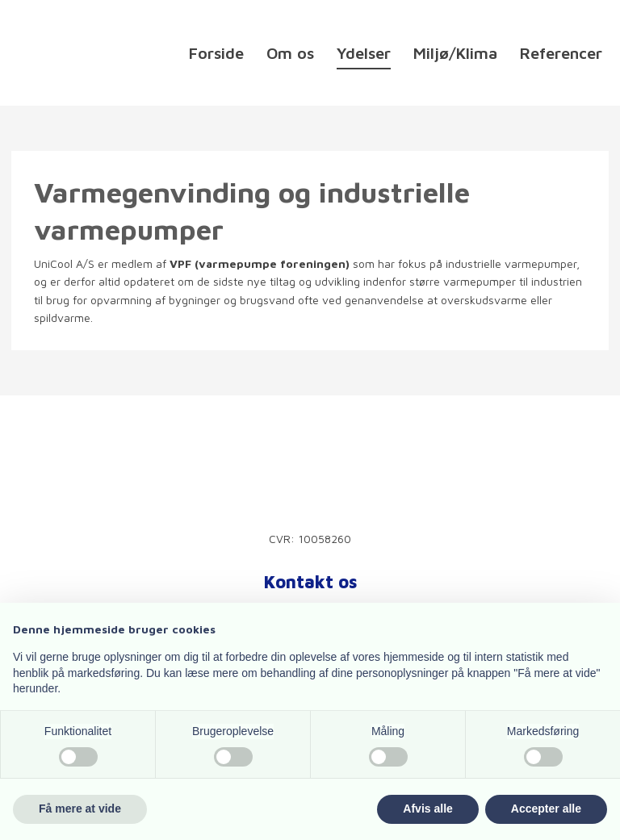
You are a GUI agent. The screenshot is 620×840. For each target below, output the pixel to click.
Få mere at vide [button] (80, 809)
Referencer (561, 54)
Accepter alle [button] (546, 809)
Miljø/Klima (455, 54)
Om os (290, 54)
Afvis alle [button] (427, 809)
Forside (216, 54)
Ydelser (364, 54)
